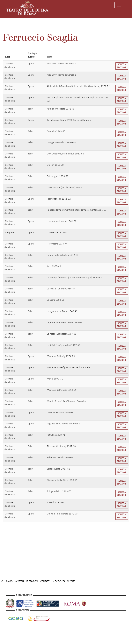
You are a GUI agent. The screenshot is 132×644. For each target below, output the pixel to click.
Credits (71, 581)
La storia (19, 581)
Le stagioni (32, 581)
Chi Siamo (7, 581)
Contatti (45, 581)
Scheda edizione (122, 66)
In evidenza (59, 581)
